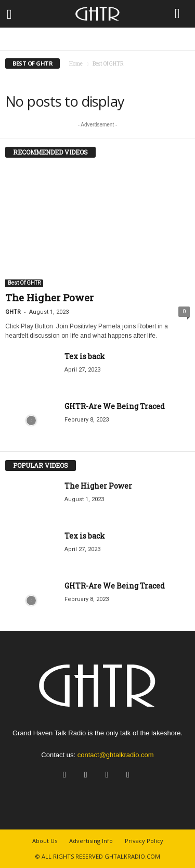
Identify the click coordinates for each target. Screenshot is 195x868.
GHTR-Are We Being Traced (115, 406)
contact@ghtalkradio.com (116, 755)
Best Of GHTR (24, 283)
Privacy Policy (144, 841)
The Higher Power (49, 297)
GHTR (13, 312)
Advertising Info (91, 841)
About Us (45, 841)
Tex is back (85, 356)
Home (76, 64)
